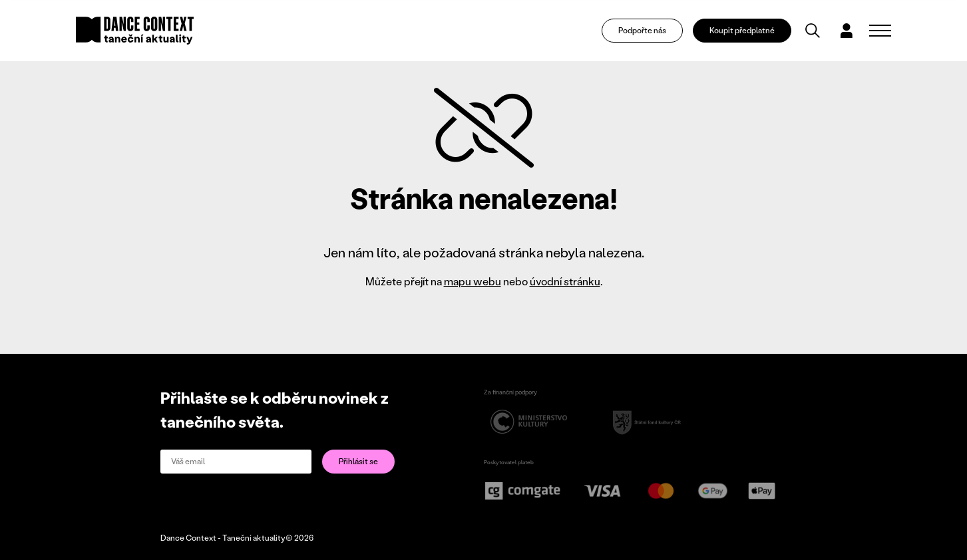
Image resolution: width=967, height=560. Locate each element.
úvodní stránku (565, 281)
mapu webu (473, 281)
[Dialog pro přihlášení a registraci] (847, 31)
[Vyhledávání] (814, 31)
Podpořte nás (644, 30)
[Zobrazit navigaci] (880, 31)
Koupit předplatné (743, 30)
